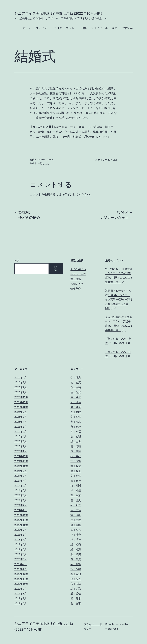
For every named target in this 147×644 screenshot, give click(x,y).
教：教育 (76, 466)
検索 (17, 261)
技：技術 (76, 461)
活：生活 (76, 510)
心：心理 (76, 436)
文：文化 (76, 476)
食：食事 (76, 603)
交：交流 (76, 382)
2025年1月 (21, 451)
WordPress (112, 629)
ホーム (27, 28)
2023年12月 (21, 515)
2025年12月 (21, 397)
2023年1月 (21, 569)
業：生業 (76, 495)
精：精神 (76, 540)
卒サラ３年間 (78, 274)
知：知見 (76, 530)
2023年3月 (21, 559)
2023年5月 (21, 549)
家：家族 (76, 427)
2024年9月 (21, 471)
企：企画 (113, 160)
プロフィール (99, 28)
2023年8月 (21, 535)
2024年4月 (21, 495)
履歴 (115, 28)
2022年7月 (21, 598)
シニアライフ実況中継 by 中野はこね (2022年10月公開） (59, 14)
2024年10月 (21, 466)
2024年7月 (21, 481)
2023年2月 (21, 564)
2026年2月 (21, 387)
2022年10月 (21, 584)
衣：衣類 (76, 574)
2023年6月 (21, 544)
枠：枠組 (76, 490)
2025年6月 (21, 427)
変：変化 (76, 417)
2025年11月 (21, 402)
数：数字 (76, 471)
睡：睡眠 (76, 525)
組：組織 (76, 544)
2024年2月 (21, 505)
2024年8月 (21, 476)
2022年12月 (21, 574)
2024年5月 (21, 490)
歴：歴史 (76, 500)
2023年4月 (21, 554)
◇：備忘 (76, 378)
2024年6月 (21, 486)
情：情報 (76, 446)
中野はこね (44, 164)
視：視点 (76, 579)
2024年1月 (21, 510)
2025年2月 (21, 446)
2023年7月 (21, 540)
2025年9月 (21, 412)
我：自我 (76, 456)
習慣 (84, 28)
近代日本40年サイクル (118, 291)
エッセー (72, 28)
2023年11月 (21, 520)
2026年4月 (21, 378)
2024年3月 (21, 500)
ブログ (58, 28)
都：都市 (76, 598)
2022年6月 (21, 603)
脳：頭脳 (76, 554)
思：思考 (76, 441)
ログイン (67, 194)
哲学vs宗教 (112, 269)
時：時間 (76, 486)
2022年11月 (21, 579)
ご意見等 (127, 28)
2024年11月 (21, 461)
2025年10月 (21, 407)
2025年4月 (21, 436)
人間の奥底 (77, 284)
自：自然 (76, 559)
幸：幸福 (76, 432)
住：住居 (76, 392)
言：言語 (76, 584)
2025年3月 (21, 441)
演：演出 (76, 515)
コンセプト (42, 28)
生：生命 (76, 520)
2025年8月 (21, 417)
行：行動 (76, 569)
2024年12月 (21, 456)
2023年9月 (21, 530)
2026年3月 (21, 382)
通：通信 (76, 594)
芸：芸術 (76, 564)
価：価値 (76, 402)
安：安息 (76, 422)
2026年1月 (21, 392)
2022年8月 (21, 594)
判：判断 (76, 412)
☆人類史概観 (113, 317)
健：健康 (76, 407)
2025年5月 (21, 432)
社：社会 (76, 535)
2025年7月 (21, 422)
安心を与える (78, 269)
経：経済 (76, 549)
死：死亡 (76, 505)
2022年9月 (21, 589)
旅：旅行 (76, 481)
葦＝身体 (76, 279)
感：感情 (76, 451)
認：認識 (76, 589)
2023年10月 (21, 525)
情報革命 (76, 289)
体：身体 (76, 397)
